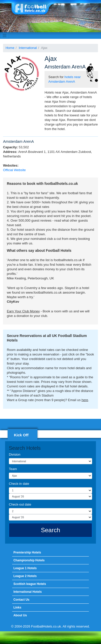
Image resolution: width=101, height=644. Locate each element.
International (28, 48)
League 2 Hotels (25, 576)
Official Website (14, 170)
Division (15, 454)
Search (50, 530)
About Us (20, 615)
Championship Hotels (29, 560)
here (85, 400)
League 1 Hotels (25, 568)
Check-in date (19, 484)
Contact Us (21, 600)
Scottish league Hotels (30, 584)
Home (10, 48)
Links (17, 607)
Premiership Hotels (27, 552)
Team (13, 469)
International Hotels (28, 592)
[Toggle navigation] (5, 35)
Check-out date (20, 504)
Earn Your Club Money (23, 311)
